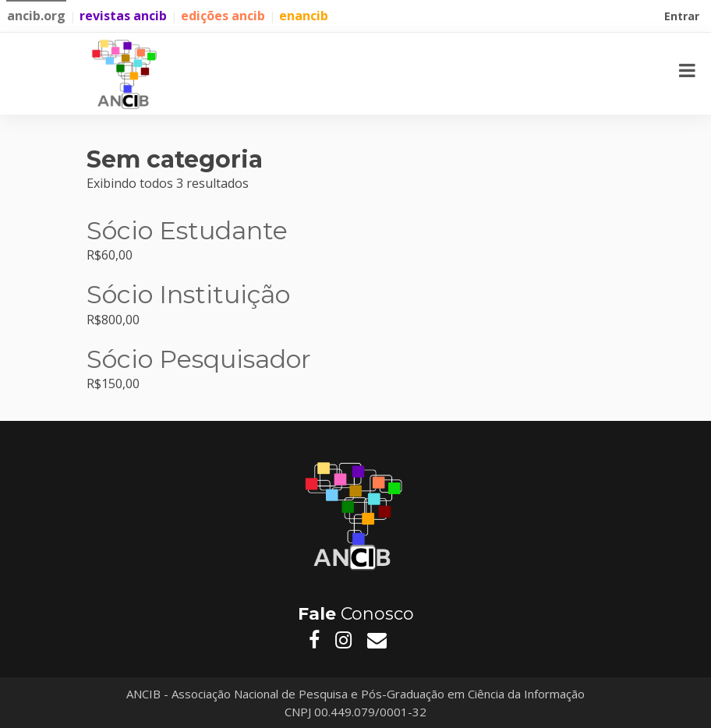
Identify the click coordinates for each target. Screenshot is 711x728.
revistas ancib (123, 16)
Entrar (683, 18)
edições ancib (223, 16)
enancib (304, 16)
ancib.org (36, 16)
